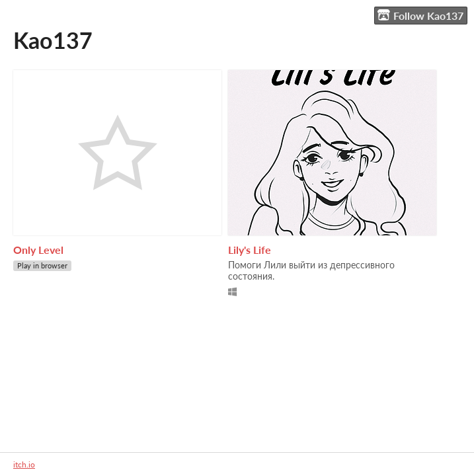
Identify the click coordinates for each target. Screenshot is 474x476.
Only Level (38, 250)
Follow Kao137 (420, 15)
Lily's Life (250, 250)
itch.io (24, 464)
